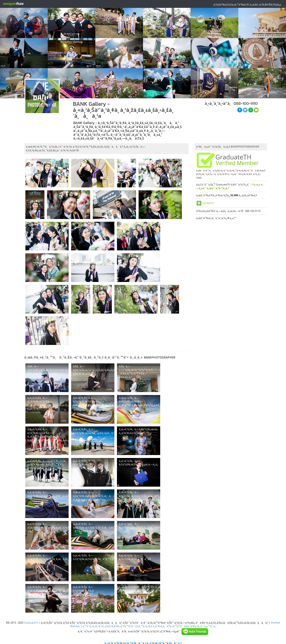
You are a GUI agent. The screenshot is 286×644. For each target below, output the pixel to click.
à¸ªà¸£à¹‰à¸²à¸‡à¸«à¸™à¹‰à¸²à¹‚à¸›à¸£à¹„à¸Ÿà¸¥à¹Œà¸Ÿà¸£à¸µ (247, 5)
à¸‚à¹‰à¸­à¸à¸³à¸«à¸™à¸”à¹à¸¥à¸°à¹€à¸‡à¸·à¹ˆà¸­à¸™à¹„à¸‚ (184, 626)
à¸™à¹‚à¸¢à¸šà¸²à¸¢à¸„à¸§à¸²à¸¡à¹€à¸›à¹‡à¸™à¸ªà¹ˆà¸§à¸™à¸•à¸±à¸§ (117, 626)
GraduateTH (31, 623)
